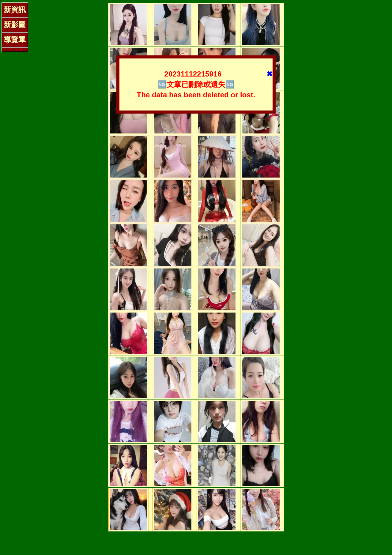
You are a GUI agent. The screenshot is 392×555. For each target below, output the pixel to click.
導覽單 (15, 40)
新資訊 (15, 10)
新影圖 (15, 25)
